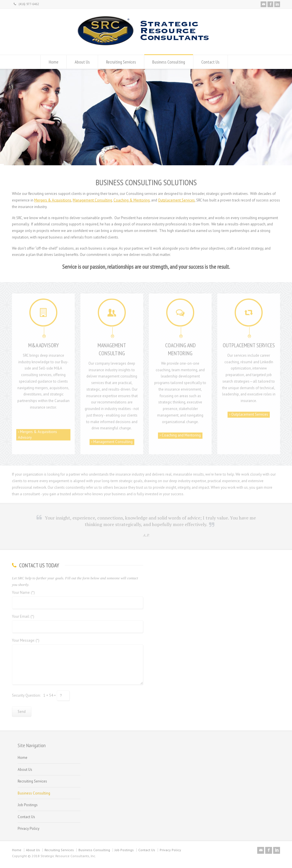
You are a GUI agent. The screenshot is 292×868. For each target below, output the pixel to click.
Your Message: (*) (26, 638)
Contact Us (210, 62)
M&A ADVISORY (43, 343)
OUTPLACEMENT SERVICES (249, 343)
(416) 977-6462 (26, 4)
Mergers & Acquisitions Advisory (37, 433)
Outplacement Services (176, 200)
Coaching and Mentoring (180, 433)
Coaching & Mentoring (132, 200)
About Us (82, 62)
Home (54, 62)
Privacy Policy (29, 829)
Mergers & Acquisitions (53, 200)
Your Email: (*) (23, 615)
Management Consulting (92, 200)
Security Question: (26, 693)
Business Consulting (169, 62)
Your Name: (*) (23, 591)
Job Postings (28, 805)
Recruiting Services (121, 62)
